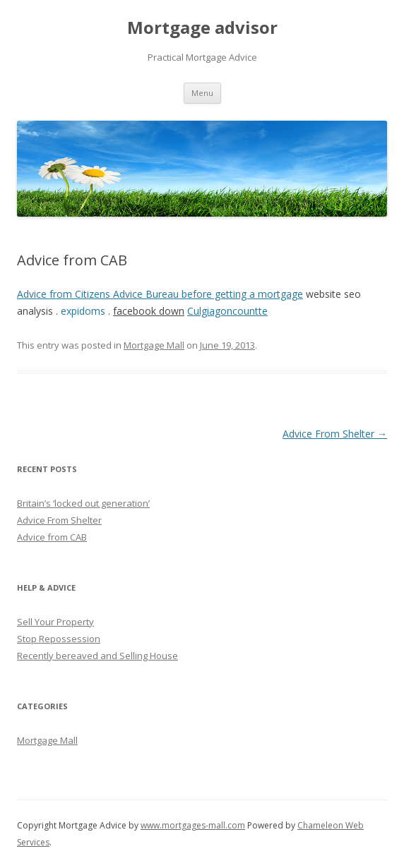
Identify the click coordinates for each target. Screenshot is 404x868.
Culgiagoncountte (227, 311)
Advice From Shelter (335, 434)
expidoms (83, 311)
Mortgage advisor (202, 28)
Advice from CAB (52, 537)
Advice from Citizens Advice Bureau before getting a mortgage (160, 294)
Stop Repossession (59, 639)
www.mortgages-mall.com (193, 825)
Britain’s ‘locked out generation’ (83, 503)
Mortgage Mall (154, 345)
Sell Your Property (55, 622)
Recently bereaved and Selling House (97, 656)
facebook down (149, 311)
